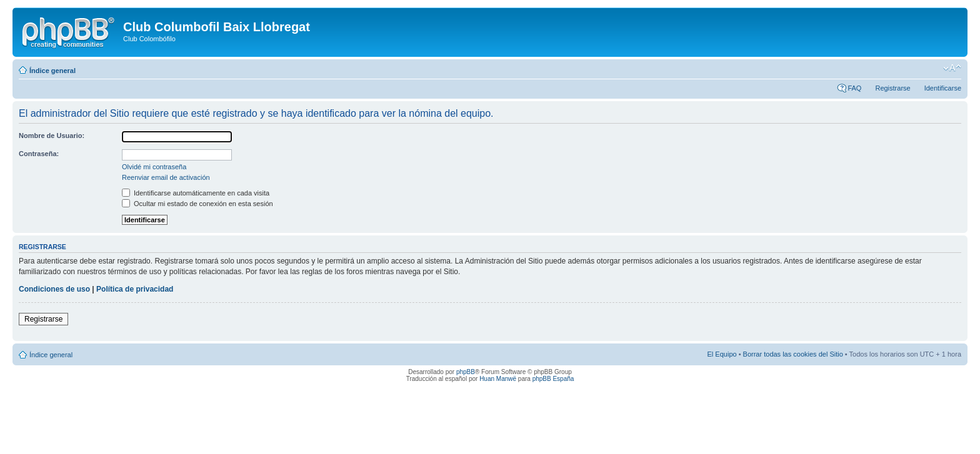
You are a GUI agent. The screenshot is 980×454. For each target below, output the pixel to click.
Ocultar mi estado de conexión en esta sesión (197, 204)
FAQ (854, 88)
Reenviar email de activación (166, 177)
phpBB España (553, 379)
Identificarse (943, 88)
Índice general (52, 71)
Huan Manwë (498, 379)
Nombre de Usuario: (52, 136)
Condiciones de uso (54, 289)
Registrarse (892, 88)
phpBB (466, 372)
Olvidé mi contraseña (154, 167)
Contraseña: (39, 154)
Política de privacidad (135, 289)
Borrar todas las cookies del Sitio (793, 354)
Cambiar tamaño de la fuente (952, 68)
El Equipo (722, 354)
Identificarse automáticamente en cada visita (196, 193)
